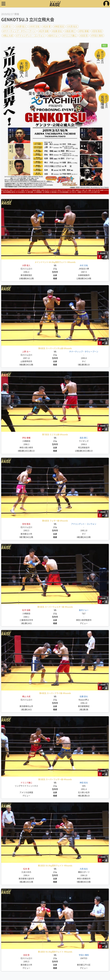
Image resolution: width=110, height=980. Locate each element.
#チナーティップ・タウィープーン (19, 31)
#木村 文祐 (34, 27)
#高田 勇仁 (70, 31)
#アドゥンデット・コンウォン (30, 36)
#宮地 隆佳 (97, 31)
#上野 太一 (8, 27)
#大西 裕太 (72, 27)
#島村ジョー (54, 36)
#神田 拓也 (59, 27)
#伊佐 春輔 (84, 31)
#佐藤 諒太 (57, 31)
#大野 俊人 (21, 27)
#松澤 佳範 (44, 31)
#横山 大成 (8, 36)
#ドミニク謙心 (70, 36)
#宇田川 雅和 (97, 36)
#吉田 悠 (84, 36)
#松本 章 (47, 27)
